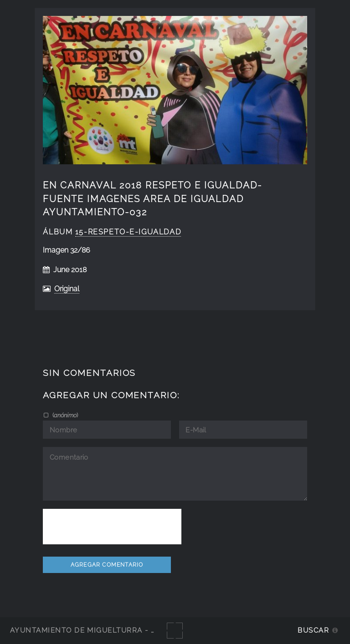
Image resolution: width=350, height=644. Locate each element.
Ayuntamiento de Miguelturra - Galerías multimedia (125, 630)
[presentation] (112, 527)
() (64, 415)
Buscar (313, 630)
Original (67, 289)
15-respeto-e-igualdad (128, 232)
